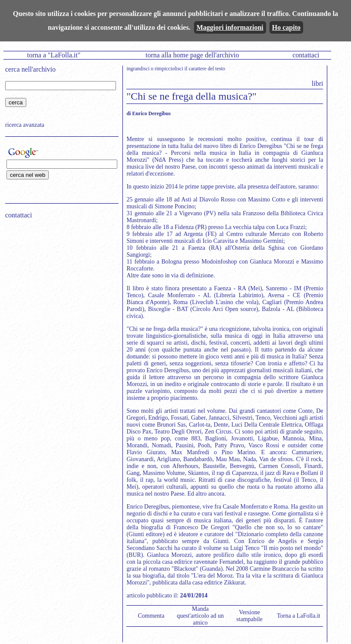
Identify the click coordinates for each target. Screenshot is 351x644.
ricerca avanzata (25, 125)
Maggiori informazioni (230, 27)
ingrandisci (138, 69)
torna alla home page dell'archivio (192, 55)
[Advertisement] (59, 281)
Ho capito (286, 27)
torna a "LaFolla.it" (54, 55)
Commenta (151, 616)
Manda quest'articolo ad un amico (200, 616)
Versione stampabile (249, 616)
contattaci (306, 55)
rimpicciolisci (169, 69)
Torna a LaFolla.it (299, 616)
